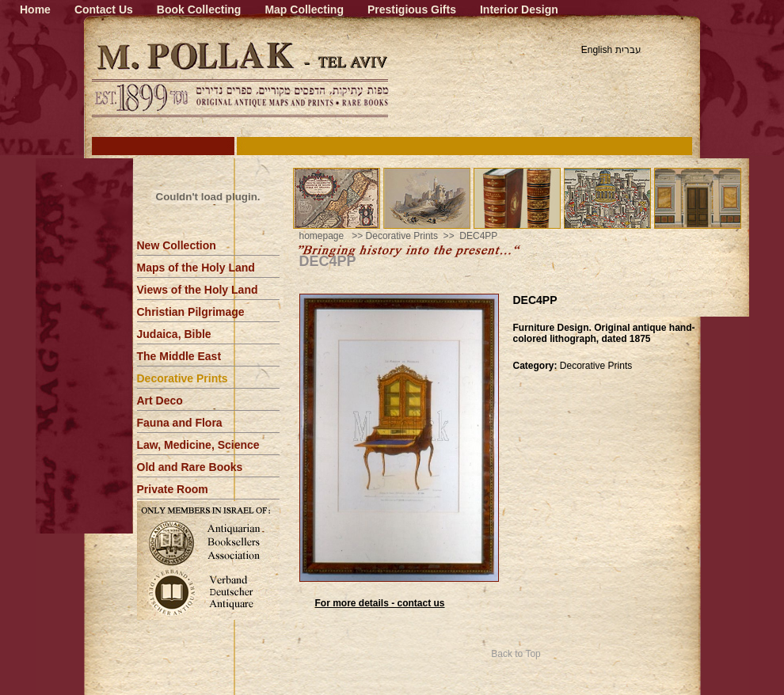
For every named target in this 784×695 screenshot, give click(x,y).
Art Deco (160, 401)
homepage (322, 236)
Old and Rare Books (190, 467)
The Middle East (179, 356)
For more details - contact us (380, 603)
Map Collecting (304, 9)
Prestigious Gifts (412, 9)
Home (35, 9)
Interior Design (519, 9)
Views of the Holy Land (198, 290)
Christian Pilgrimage (191, 312)
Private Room (173, 489)
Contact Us (104, 9)
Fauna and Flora (180, 423)
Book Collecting (199, 9)
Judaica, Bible (174, 334)
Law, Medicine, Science (198, 445)
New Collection (177, 245)
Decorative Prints (183, 378)
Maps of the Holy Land (196, 268)
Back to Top (516, 654)
